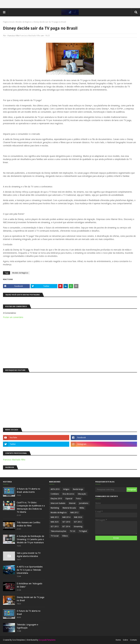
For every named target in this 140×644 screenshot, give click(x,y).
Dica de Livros (68, 494)
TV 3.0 (72, 531)
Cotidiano (55, 494)
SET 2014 (66, 527)
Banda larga (78, 489)
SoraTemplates (19, 640)
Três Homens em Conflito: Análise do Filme (29, 524)
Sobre (125, 640)
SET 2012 (78, 522)
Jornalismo (84, 503)
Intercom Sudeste (58, 503)
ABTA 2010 (55, 489)
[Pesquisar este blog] (111, 490)
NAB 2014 (66, 517)
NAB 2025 (55, 522)
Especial (69, 499)
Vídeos (65, 536)
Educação (82, 494)
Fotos (78, 499)
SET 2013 (55, 527)
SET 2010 (66, 522)
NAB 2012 (74, 513)
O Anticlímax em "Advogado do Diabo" (30, 585)
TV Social (55, 536)
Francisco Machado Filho (30, 36)
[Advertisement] (70, 343)
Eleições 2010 (56, 499)
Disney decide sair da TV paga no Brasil (31, 599)
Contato (134, 640)
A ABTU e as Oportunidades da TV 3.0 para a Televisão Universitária (30, 570)
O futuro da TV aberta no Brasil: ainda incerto (28, 490)
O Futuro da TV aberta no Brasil (29, 612)
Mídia (82, 508)
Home (118, 640)
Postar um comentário (13, 317)
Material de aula (69, 508)
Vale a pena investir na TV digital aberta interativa (29, 555)
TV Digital (83, 531)
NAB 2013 (55, 517)
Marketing (55, 508)
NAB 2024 (78, 517)
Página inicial (8, 22)
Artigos (66, 489)
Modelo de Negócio (24, 22)
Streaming (78, 527)
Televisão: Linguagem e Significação (27, 626)
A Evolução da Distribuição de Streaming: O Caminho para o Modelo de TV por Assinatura (30, 539)
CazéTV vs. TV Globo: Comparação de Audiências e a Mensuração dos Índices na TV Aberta (31, 507)
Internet (72, 503)
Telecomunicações (58, 531)
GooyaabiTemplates (47, 640)
